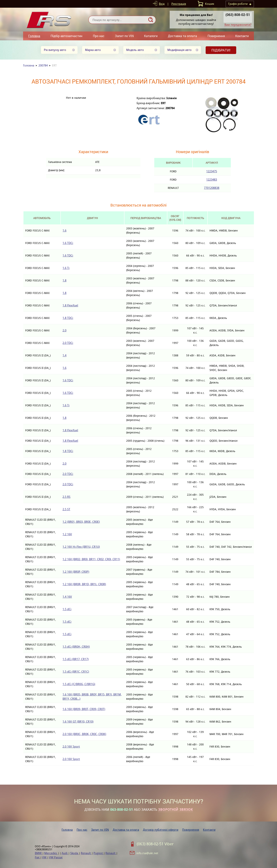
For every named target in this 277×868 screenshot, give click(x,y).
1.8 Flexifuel (70, 305)
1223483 (212, 180)
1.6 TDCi (68, 243)
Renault (86, 853)
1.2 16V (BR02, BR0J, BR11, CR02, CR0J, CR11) (91, 559)
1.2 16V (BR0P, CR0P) (76, 572)
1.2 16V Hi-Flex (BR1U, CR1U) (81, 547)
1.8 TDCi (68, 318)
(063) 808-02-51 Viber (155, 844)
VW (45, 857)
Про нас (99, 36)
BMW (39, 853)
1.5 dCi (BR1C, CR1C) (76, 672)
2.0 (64, 330)
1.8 (64, 280)
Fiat (38, 857)
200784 (43, 65)
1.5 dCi (67, 609)
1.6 (64, 230)
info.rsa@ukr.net (147, 853)
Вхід (162, 4)
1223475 (212, 171)
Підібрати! (221, 50)
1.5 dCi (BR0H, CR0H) (76, 647)
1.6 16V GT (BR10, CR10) (78, 722)
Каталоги (151, 36)
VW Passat (56, 857)
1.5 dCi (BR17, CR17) (76, 659)
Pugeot (98, 853)
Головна (34, 36)
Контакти (242, 36)
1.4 (64, 355)
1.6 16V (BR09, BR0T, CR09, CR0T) (84, 709)
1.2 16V (67, 534)
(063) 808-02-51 (238, 15)
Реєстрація (179, 4)
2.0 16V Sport (71, 746)
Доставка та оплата (182, 36)
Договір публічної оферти (161, 830)
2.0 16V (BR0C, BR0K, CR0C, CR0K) (84, 734)
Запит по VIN (124, 36)
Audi (65, 853)
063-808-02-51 (122, 810)
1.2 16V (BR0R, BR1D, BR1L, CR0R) (84, 584)
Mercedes (51, 853)
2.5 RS (66, 497)
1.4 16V (67, 597)
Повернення (216, 36)
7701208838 (212, 188)
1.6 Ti (66, 268)
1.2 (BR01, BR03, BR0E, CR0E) (81, 522)
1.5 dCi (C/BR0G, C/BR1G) (79, 684)
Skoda (75, 853)
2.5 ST (66, 509)
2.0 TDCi (68, 343)
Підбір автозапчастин (66, 36)
